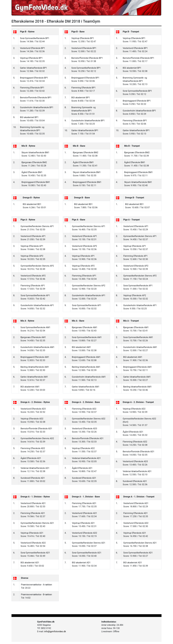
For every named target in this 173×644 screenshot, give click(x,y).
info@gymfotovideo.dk (55, 631)
